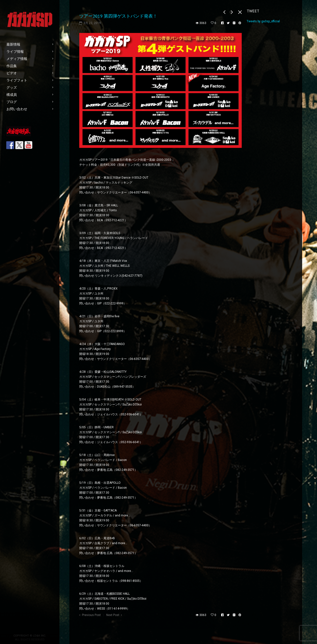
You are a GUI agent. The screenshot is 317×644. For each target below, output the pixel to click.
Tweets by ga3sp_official (263, 21)
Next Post (113, 615)
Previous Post (91, 615)
